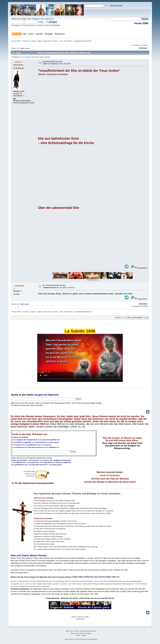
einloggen (36, 19)
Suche (15, 395)
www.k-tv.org (30, 474)
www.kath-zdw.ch (92, 280)
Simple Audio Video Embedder (81, 633)
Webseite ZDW (116, 6)
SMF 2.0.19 (70, 631)
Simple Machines (90, 631)
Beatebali (20, 286)
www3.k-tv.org (29, 471)
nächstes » (145, 45)
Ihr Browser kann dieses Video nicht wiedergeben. (80, 358)
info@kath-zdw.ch (22, 573)
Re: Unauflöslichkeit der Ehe (54, 285)
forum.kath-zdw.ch (109, 577)
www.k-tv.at (30, 476)
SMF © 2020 (79, 631)
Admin (18, 62)
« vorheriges (136, 45)
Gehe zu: (119, 318)
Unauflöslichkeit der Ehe (52, 62)
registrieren (49, 19)
